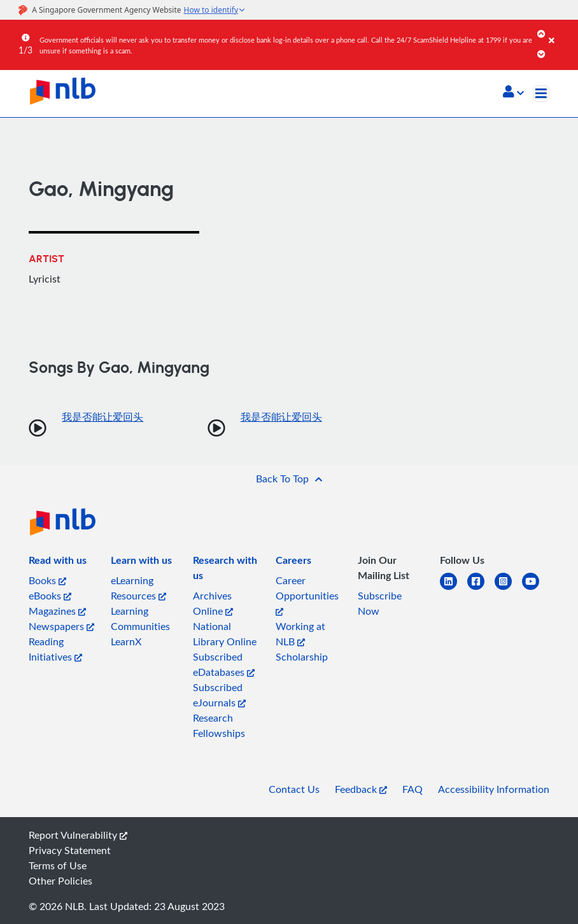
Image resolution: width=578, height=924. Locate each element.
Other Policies (60, 881)
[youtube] (536, 589)
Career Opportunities (307, 595)
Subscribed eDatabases (224, 664)
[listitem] (58, 563)
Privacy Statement (70, 850)
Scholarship (302, 657)
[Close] (561, 31)
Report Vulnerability (78, 835)
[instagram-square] (508, 589)
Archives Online (213, 603)
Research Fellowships (219, 725)
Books (47, 580)
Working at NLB (300, 634)
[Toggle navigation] (541, 94)
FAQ (412, 789)
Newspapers (61, 626)
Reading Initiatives (55, 649)
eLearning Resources (138, 588)
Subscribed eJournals (219, 695)
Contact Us (294, 789)
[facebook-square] (481, 589)
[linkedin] (454, 589)
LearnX (126, 641)
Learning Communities (140, 619)
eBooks (50, 596)
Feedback (361, 789)
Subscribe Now (380, 603)
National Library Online (225, 634)
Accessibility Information (494, 789)
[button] (513, 93)
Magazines (57, 611)
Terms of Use (58, 865)
